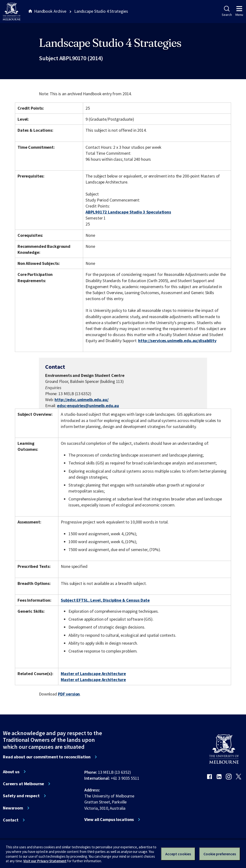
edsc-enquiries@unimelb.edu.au (88, 406)
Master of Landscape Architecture (93, 674)
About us (11, 772)
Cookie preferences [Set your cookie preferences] (220, 854)
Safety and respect (21, 796)
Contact (11, 820)
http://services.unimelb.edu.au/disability (177, 341)
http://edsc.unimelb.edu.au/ (81, 400)
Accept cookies (178, 854)
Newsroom (13, 808)
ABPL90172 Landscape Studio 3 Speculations (128, 212)
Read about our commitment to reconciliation (47, 757)
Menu (239, 11)
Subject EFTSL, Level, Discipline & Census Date (105, 600)
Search (227, 11)
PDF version (69, 694)
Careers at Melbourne (23, 784)
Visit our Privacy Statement (45, 861)
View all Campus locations (109, 820)
